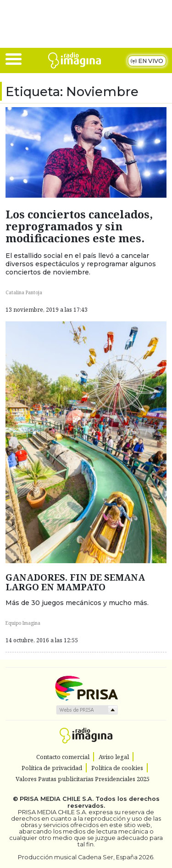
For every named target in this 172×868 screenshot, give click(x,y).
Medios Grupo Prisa (86, 710)
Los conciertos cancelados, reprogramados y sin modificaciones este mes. (79, 226)
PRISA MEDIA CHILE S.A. (57, 799)
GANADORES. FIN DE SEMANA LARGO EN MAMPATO (75, 582)
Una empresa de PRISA (86, 688)
